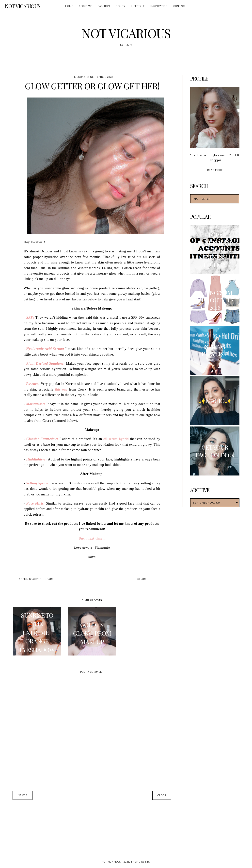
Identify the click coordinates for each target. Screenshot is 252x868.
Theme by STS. (141, 862)
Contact (180, 6)
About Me (86, 6)
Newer (23, 795)
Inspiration (159, 6)
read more (215, 170)
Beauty (120, 6)
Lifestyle (138, 6)
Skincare (47, 579)
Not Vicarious (23, 6)
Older (162, 795)
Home (69, 6)
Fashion (104, 6)
